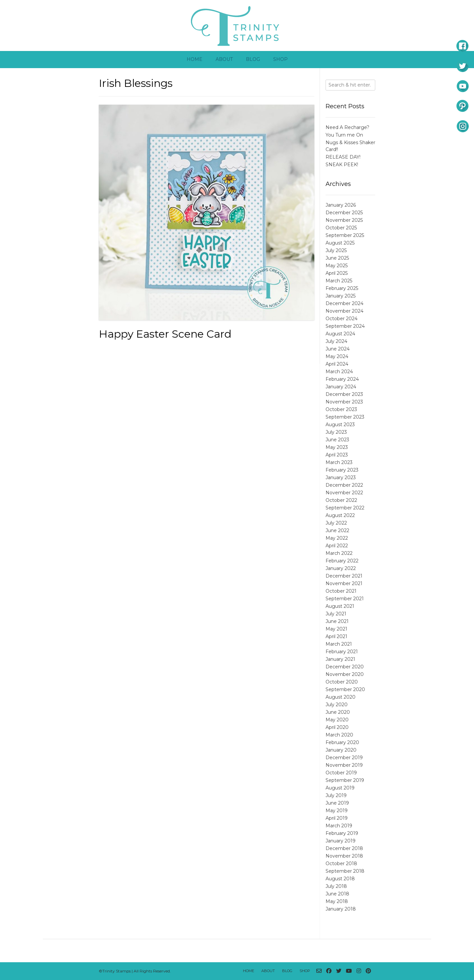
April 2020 (337, 727)
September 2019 (345, 780)
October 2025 (341, 228)
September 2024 (345, 326)
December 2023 (344, 394)
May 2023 (337, 447)
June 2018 (337, 894)
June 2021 (337, 621)
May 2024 (337, 356)
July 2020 (337, 705)
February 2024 (342, 379)
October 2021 (341, 591)
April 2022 (337, 546)
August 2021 (340, 606)
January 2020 (341, 750)
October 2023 (341, 409)
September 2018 (345, 871)
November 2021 (344, 583)
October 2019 (341, 773)
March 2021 (339, 644)
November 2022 (344, 493)
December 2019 (344, 758)
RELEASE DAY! (343, 157)
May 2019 (337, 811)
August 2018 (340, 879)
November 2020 (345, 674)
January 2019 (341, 841)
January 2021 (340, 659)
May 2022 (337, 538)
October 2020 (342, 682)
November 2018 (344, 856)
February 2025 (342, 288)
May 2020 (337, 720)
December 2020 (345, 667)
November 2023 (344, 402)
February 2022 (342, 561)
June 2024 (338, 349)
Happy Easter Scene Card (165, 334)
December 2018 (344, 848)
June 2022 (337, 530)
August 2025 (340, 243)
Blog (253, 59)
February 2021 (342, 652)
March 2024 (339, 372)
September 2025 (345, 235)
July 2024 (336, 341)
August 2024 (340, 334)
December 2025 (344, 213)
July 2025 (336, 250)
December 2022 (344, 485)
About (224, 59)
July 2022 (336, 523)
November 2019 (344, 765)
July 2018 (336, 886)
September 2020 (345, 689)
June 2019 (337, 803)
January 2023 (341, 477)
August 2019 (340, 788)
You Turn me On (344, 135)
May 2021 (336, 629)
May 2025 (337, 266)
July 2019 (336, 795)
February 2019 (342, 833)
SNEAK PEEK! (342, 165)
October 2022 (341, 500)
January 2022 (341, 568)
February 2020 (342, 742)
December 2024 (344, 303)
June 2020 (338, 712)
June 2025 (337, 258)
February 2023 (342, 470)
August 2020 (341, 697)
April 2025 (337, 273)
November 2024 (344, 311)
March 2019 (339, 826)
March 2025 (339, 281)
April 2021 (336, 636)
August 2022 (340, 515)
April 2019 (337, 818)
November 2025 (344, 220)
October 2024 (342, 319)
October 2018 (341, 864)
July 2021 (336, 614)
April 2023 (337, 455)
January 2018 (341, 909)
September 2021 (345, 599)
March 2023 (339, 462)
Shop (280, 59)
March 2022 (339, 553)
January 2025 (341, 296)
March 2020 (339, 735)
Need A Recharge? (347, 127)
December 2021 (344, 576)
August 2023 (340, 425)
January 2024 (341, 387)
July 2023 (336, 432)
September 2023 (345, 417)
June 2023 (337, 440)
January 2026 (341, 205)
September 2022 (345, 508)
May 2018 (337, 901)
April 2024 (337, 364)
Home (195, 59)
